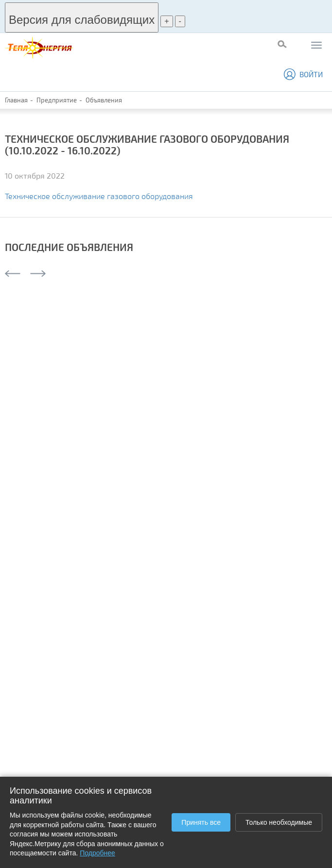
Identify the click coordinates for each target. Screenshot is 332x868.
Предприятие (57, 100)
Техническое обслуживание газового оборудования (99, 196)
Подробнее (97, 853)
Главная (16, 100)
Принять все (201, 822)
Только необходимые (279, 822)
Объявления (104, 100)
